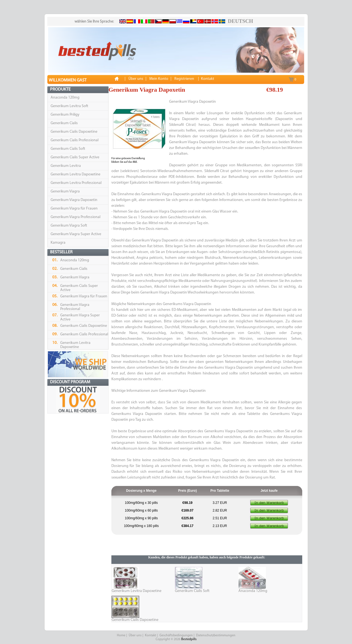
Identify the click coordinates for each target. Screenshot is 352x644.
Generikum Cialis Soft (68, 149)
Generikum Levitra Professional (76, 183)
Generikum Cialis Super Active (75, 157)
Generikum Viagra (65, 191)
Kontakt (151, 635)
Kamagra (58, 243)
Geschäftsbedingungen (176, 635)
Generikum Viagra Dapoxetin (74, 200)
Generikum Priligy (65, 115)
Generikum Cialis (64, 123)
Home (121, 635)
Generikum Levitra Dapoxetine (75, 174)
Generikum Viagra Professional (75, 217)
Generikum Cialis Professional (75, 140)
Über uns (135, 635)
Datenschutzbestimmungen (216, 635)
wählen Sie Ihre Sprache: (94, 22)
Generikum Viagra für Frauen (74, 209)
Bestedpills (189, 639)
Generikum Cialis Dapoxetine (74, 132)
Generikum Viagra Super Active (76, 234)
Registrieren (184, 79)
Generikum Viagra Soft (69, 226)
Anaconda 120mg (65, 98)
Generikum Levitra (66, 166)
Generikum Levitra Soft (69, 106)
